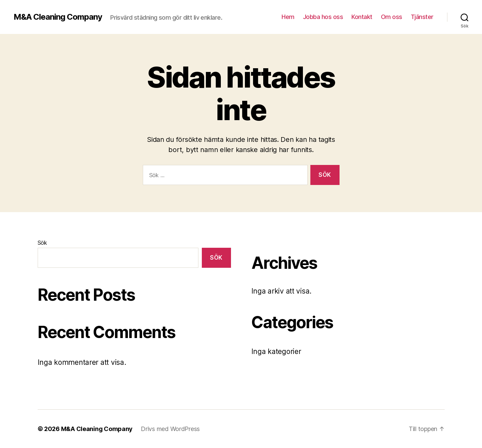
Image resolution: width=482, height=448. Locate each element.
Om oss (392, 17)
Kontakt (362, 17)
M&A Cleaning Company (58, 17)
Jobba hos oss (323, 17)
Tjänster (422, 17)
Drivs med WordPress (170, 429)
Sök (42, 243)
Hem (288, 17)
